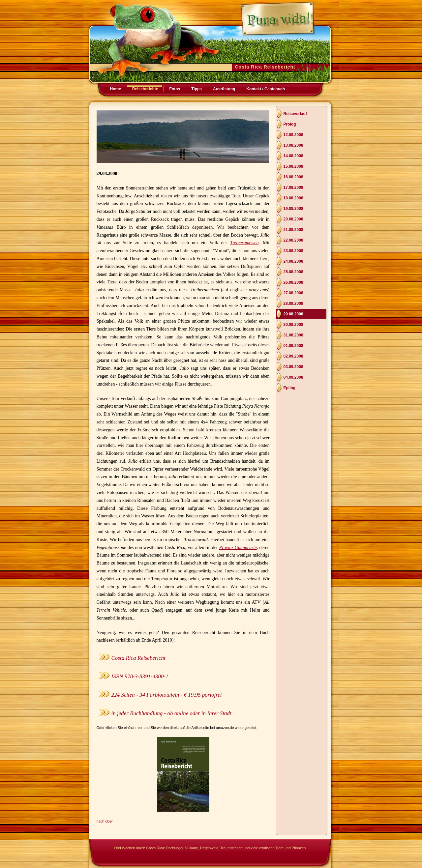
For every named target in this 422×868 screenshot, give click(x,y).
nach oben (105, 821)
